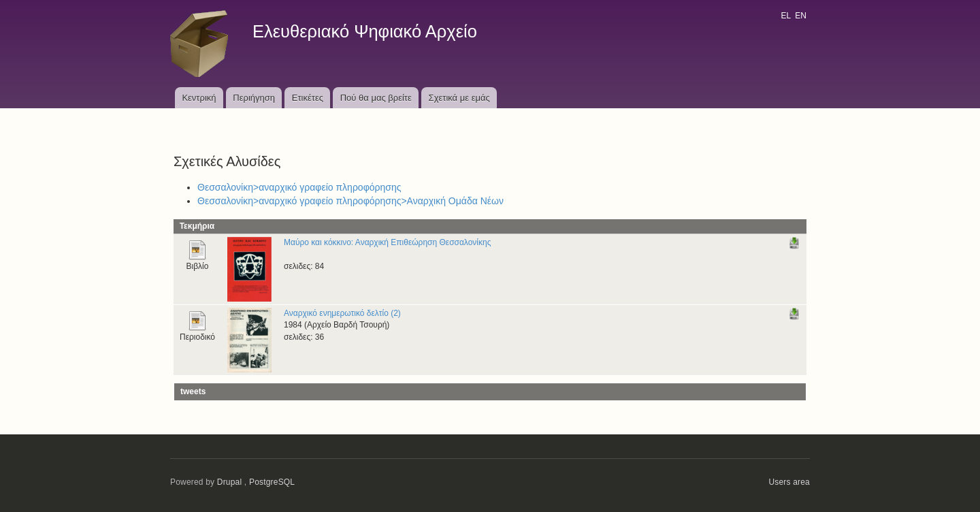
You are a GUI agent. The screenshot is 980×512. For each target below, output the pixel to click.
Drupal (230, 482)
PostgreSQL (272, 482)
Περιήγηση (254, 98)
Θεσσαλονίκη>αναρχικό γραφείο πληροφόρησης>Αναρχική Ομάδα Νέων (350, 201)
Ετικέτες (308, 98)
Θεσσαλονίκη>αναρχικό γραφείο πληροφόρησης (299, 187)
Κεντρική (199, 98)
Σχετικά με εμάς (459, 98)
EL (785, 16)
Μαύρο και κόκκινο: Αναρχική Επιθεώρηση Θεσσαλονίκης (387, 242)
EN (801, 16)
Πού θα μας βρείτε (376, 98)
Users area (789, 482)
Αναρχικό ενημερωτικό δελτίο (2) (342, 313)
